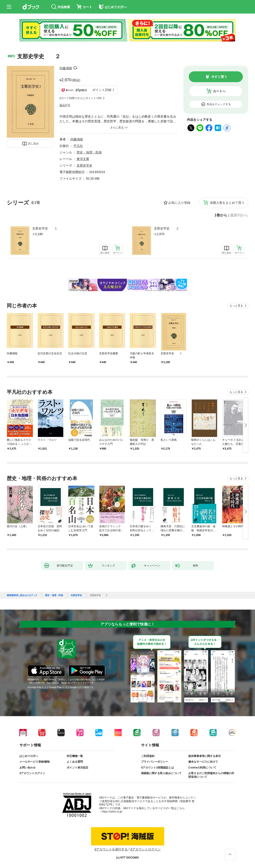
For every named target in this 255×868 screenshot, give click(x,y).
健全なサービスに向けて (203, 762)
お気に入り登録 (179, 203)
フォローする (75, 68)
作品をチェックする (219, 104)
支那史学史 (84, 165)
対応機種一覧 (75, 756)
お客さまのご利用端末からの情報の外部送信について (211, 775)
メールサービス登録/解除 (35, 762)
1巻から (221, 215)
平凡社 (78, 146)
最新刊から (239, 215)
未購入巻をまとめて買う (227, 203)
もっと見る (236, 306)
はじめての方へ (29, 756)
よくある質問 (75, 762)
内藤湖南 (66, 68)
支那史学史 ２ (166, 228)
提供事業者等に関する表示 (205, 756)
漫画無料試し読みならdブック (22, 595)
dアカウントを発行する (111, 849)
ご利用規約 (148, 756)
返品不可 (65, 105)
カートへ (219, 91)
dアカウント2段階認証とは (157, 768)
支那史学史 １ (45, 228)
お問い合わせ (27, 768)
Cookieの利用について (202, 768)
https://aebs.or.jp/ (112, 812)
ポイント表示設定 (77, 768)
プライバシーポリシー (155, 762)
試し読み (33, 144)
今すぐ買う (219, 77)
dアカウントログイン (32, 773)
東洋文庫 (83, 159)
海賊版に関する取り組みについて (161, 773)
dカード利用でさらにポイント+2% (81, 98)
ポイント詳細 (102, 90)
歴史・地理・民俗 (89, 152)
